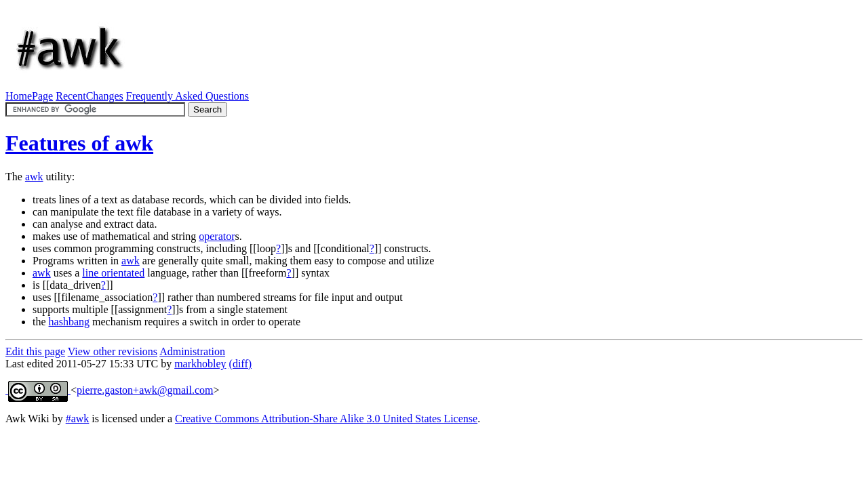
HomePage (29, 96)
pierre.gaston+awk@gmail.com (145, 390)
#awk (78, 419)
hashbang (69, 322)
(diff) (240, 364)
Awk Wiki (27, 419)
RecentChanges (90, 96)
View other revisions (113, 351)
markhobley (200, 364)
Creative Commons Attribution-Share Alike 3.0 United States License (326, 419)
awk (34, 177)
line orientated (113, 273)
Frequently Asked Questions (188, 96)
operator (217, 236)
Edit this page (35, 351)
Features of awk (79, 143)
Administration (192, 351)
